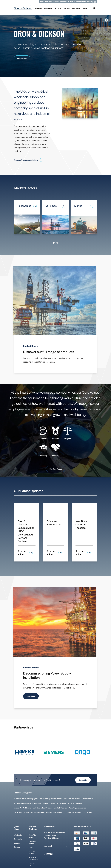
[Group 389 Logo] (86, 838)
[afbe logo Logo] (77, 849)
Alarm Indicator (87, 799)
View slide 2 (57, 243)
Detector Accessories (58, 803)
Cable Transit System (54, 812)
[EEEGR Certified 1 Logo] (77, 844)
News (31, 847)
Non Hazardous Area (72, 799)
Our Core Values (56, 469)
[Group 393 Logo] (94, 833)
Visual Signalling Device (77, 808)
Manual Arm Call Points (22, 808)
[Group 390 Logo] (86, 844)
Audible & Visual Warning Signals (26, 799)
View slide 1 (54, 243)
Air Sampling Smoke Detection (51, 799)
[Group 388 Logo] (86, 833)
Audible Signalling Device (23, 803)
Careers (17, 847)
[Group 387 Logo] (77, 833)
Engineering (18, 839)
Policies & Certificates (33, 858)
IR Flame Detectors (75, 803)
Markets (17, 843)
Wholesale (18, 835)
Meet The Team (33, 836)
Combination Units (41, 803)
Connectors (87, 812)
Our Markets (22, 58)
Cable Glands (39, 812)
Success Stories (32, 852)
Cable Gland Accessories (23, 812)
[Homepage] (23, 8)
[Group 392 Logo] (94, 838)
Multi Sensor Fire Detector (42, 808)
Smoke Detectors (60, 808)
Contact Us (83, 780)
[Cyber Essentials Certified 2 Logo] (77, 838)
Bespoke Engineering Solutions (28, 160)
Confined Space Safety (73, 812)
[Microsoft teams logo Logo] (94, 844)
